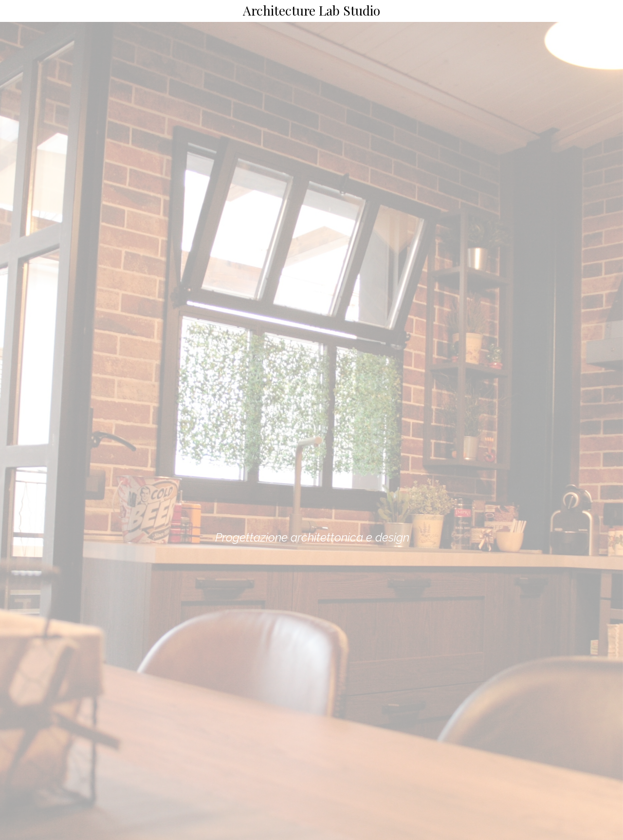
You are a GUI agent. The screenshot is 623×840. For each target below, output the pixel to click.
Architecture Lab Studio (311, 10)
